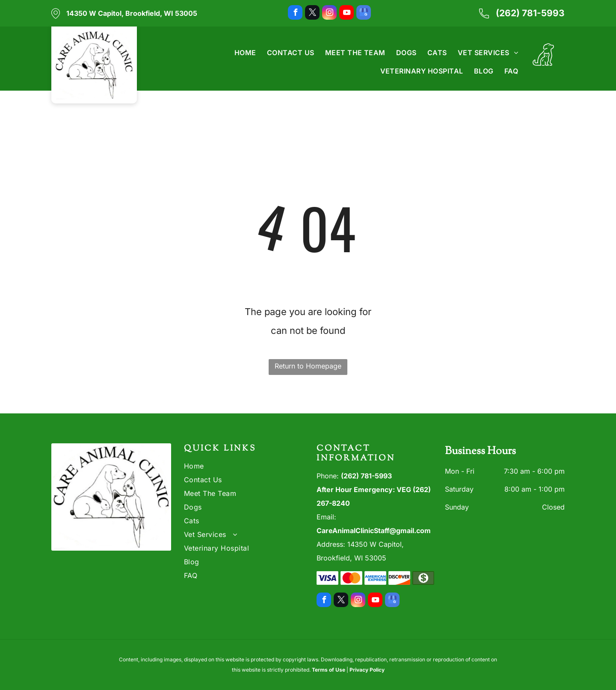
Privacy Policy (367, 670)
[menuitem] (240, 52)
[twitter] (312, 13)
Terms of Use (329, 670)
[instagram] (329, 13)
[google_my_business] (364, 13)
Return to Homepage (308, 366)
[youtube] (346, 13)
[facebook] (295, 13)
